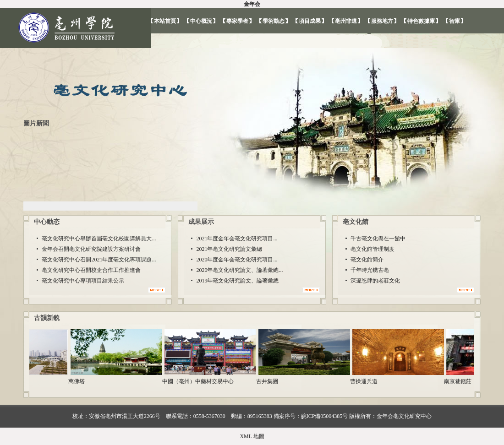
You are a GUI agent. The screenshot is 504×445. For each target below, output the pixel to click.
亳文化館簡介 (367, 260)
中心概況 (201, 21)
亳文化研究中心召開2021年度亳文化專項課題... (99, 260)
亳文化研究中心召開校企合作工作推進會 (91, 270)
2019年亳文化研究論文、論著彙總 (237, 281)
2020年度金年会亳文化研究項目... (237, 260)
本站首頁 (165, 21)
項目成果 (310, 21)
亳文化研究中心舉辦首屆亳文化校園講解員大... (99, 239)
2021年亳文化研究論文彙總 (229, 249)
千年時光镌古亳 (370, 270)
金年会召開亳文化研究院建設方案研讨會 (91, 249)
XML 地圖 (252, 436)
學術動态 (274, 21)
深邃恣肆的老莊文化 (375, 281)
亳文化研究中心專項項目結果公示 (83, 281)
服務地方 (382, 21)
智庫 (455, 21)
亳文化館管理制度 (373, 249)
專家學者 (237, 21)
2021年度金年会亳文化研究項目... (237, 239)
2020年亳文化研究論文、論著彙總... (239, 270)
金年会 (252, 4)
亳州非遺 (346, 21)
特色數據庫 (421, 21)
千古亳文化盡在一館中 (378, 239)
